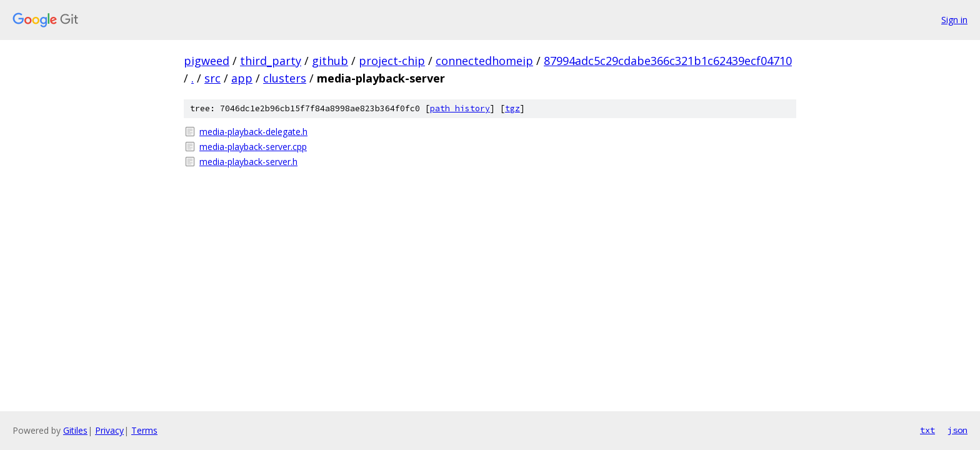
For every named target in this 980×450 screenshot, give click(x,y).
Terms (144, 430)
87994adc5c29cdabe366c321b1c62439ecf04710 (668, 61)
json (957, 430)
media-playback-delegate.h (253, 132)
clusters (285, 78)
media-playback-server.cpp (253, 147)
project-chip (392, 61)
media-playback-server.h (248, 162)
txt (927, 430)
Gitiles (75, 430)
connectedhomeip (484, 61)
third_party (271, 61)
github (330, 61)
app (242, 78)
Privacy (109, 430)
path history (460, 108)
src (212, 78)
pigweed (207, 61)
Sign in (954, 20)
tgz (512, 108)
